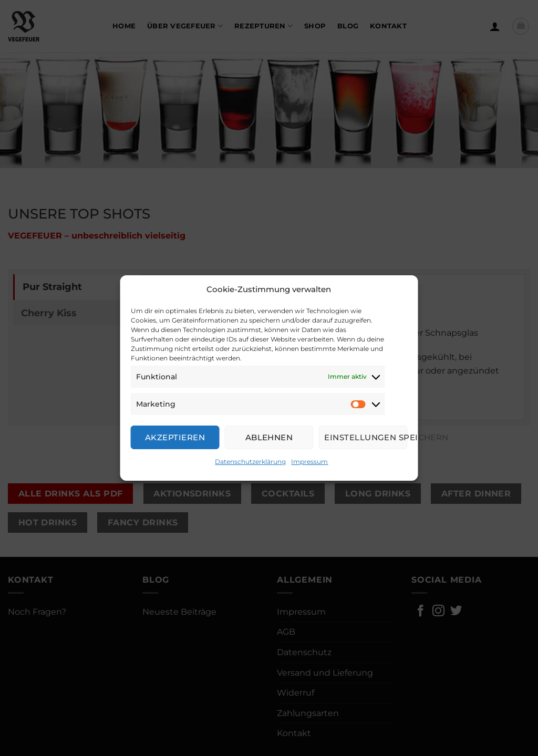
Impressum (309, 462)
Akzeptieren (175, 437)
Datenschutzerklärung (250, 462)
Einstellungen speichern (366, 437)
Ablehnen (269, 437)
